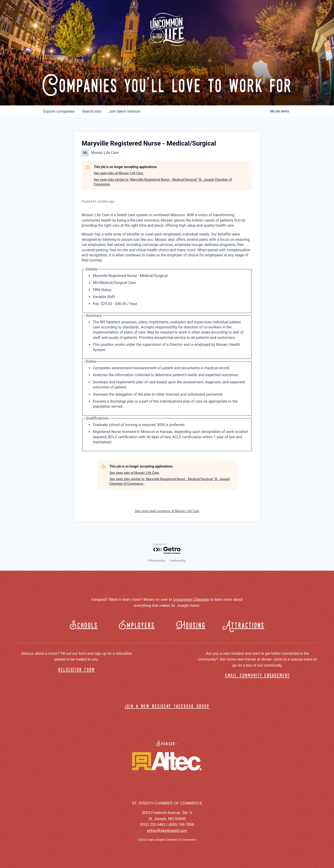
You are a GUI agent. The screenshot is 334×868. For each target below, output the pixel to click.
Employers (137, 626)
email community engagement (258, 676)
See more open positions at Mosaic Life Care (167, 511)
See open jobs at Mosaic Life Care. (119, 173)
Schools (84, 626)
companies (59, 111)
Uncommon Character (191, 599)
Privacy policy (157, 561)
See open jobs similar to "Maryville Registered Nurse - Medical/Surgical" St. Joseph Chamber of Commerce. (163, 182)
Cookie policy (177, 561)
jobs (92, 111)
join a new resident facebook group (167, 707)
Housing (191, 626)
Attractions (246, 626)
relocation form (77, 670)
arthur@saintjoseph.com (167, 831)
